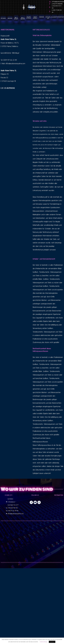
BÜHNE (10, 21)
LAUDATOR (55, 20)
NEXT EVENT (35, 21)
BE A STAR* (16, 21)
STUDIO (3, 21)
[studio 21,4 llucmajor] (32, 545)
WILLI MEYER (23, 21)
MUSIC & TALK (29, 21)
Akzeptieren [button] (52, 642)
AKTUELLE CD (49, 21)
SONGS (42, 20)
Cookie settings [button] (43, 642)
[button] (58, 501)
